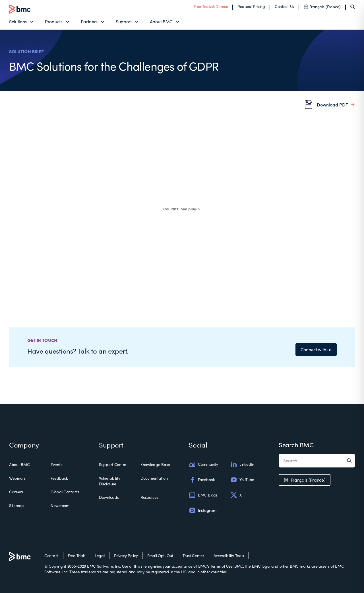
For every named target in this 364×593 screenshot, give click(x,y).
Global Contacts (65, 492)
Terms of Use (221, 566)
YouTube (242, 480)
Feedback (59, 478)
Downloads (109, 497)
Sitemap (16, 505)
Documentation (154, 478)
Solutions (18, 21)
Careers (16, 492)
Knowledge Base (155, 464)
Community (203, 464)
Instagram (202, 510)
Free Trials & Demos (211, 6)
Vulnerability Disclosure (109, 481)
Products (54, 21)
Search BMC (296, 445)
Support (124, 21)
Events (56, 464)
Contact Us (284, 6)
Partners (89, 21)
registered (118, 572)
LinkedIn (242, 464)
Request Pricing (251, 6)
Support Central (113, 464)
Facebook (202, 480)
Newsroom (60, 505)
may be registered (153, 572)
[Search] (353, 7)
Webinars (17, 478)
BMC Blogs (203, 495)
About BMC (161, 21)
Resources (149, 497)
